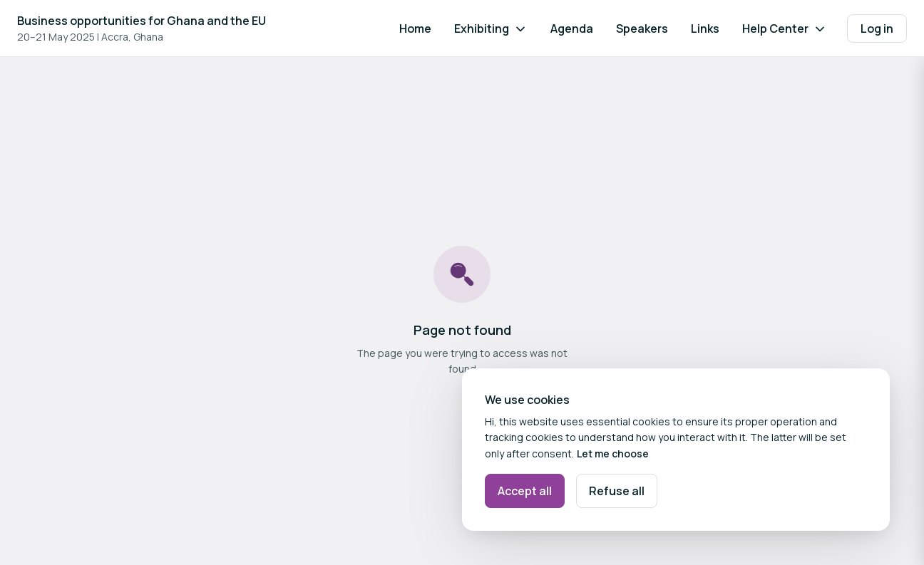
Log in (877, 28)
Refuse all (617, 491)
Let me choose (613, 453)
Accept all (525, 491)
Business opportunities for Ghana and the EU (142, 21)
